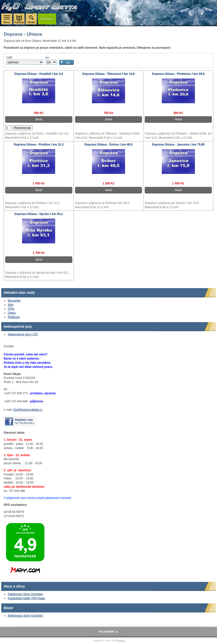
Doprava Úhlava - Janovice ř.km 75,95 (178, 145)
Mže (11, 305)
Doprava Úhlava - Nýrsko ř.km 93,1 (39, 214)
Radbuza (14, 317)
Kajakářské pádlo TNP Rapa (26, 598)
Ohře (11, 309)
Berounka (14, 301)
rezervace (47, 19)
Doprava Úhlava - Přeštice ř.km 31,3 (39, 145)
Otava (12, 313)
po (47, 57)
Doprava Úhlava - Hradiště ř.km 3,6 (39, 74)
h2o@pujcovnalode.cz (28, 410)
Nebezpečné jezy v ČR (23, 334)
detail (39, 119)
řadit (9, 57)
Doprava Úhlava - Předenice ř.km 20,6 (178, 74)
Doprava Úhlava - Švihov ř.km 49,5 (108, 145)
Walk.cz (121, 641)
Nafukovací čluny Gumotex (25, 594)
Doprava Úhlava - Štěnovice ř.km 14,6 (108, 74)
